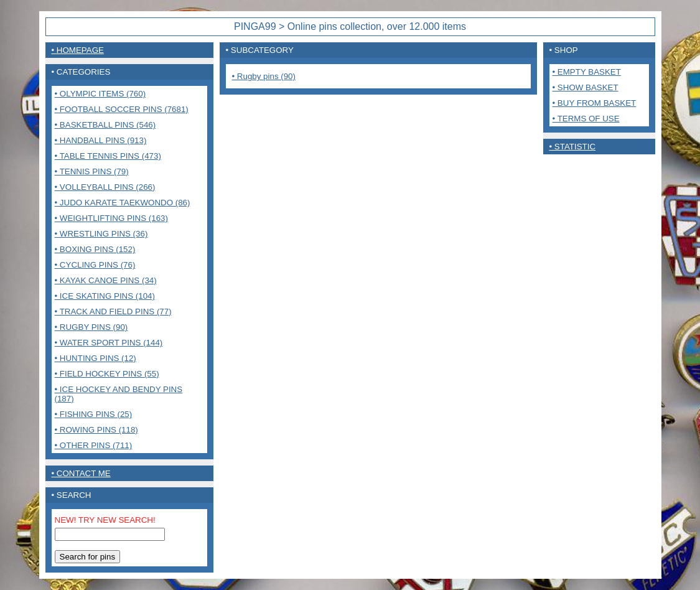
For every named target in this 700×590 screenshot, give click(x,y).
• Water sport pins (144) (109, 343)
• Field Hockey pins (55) (107, 374)
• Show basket (586, 87)
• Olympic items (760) (100, 94)
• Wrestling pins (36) (101, 234)
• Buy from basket (595, 103)
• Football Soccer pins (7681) (122, 109)
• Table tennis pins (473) (108, 156)
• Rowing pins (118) (96, 430)
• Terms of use (586, 119)
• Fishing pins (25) (94, 414)
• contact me (81, 473)
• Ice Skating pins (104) (105, 296)
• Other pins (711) (94, 445)
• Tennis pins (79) (92, 171)
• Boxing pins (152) (95, 249)
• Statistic (573, 147)
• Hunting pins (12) (96, 358)
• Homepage (78, 50)
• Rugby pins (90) (91, 327)
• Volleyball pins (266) (105, 187)
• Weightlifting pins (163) (111, 218)
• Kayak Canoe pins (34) (106, 280)
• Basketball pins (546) (105, 125)
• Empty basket (587, 72)
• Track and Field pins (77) (113, 311)
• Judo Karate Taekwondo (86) (123, 203)
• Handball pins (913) (101, 140)
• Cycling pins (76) (95, 265)
